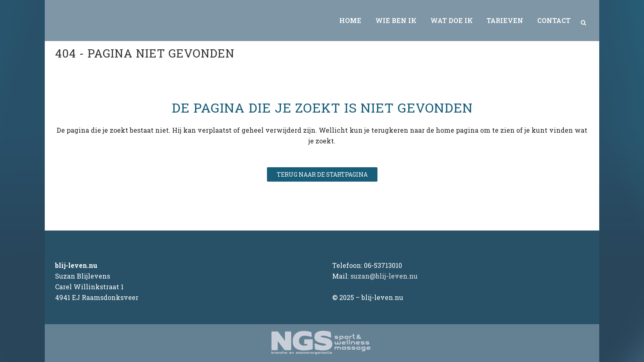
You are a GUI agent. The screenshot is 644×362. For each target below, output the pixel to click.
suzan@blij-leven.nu (384, 276)
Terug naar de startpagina (322, 174)
